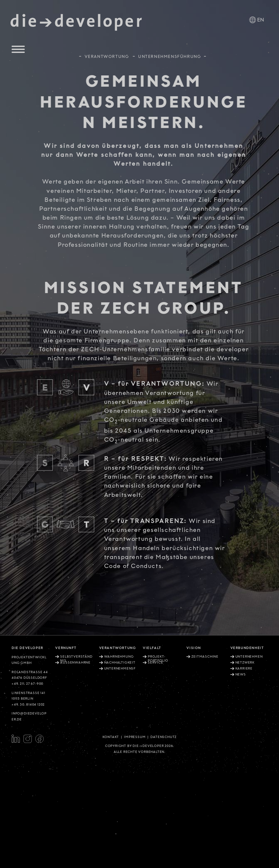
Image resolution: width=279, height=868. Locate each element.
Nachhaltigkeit (120, 663)
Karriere (244, 669)
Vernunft (66, 648)
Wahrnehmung (119, 657)
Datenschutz (163, 737)
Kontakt (111, 737)
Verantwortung (107, 55)
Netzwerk (245, 663)
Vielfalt (152, 648)
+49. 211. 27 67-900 (27, 684)
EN (261, 20)
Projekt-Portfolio (158, 659)
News (241, 674)
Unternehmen (249, 657)
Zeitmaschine (205, 657)
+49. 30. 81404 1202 (28, 705)
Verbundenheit (247, 648)
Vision (194, 648)
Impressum (135, 737)
